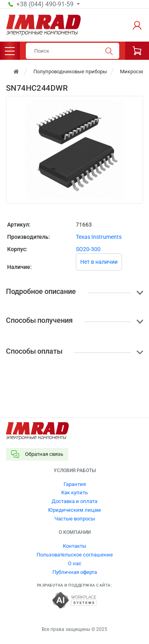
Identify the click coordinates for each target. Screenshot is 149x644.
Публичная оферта (75, 572)
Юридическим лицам (74, 510)
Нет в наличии (99, 262)
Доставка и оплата (74, 501)
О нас (75, 563)
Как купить (74, 493)
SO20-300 (88, 249)
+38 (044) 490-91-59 (46, 4)
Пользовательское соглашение (75, 555)
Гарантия (75, 484)
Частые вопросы (75, 519)
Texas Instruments (99, 237)
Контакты (74, 546)
